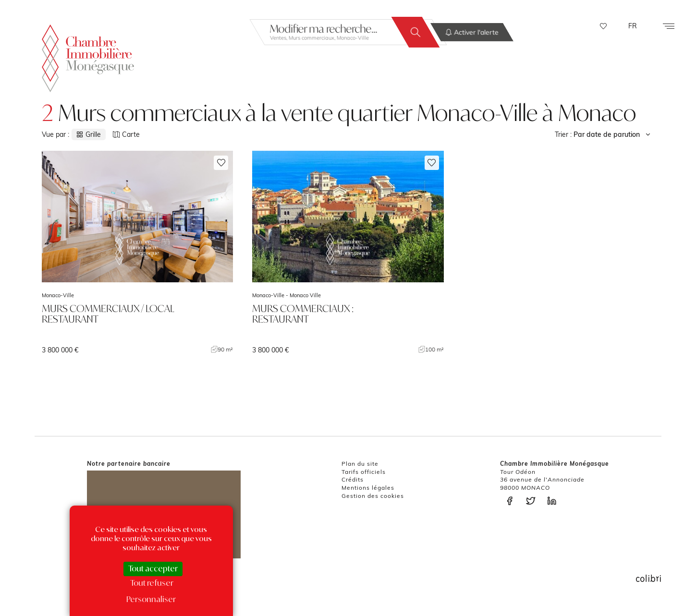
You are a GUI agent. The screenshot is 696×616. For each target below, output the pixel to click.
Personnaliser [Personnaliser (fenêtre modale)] (151, 599)
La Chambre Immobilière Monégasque (88, 58)
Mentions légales (368, 488)
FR (633, 26)
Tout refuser (152, 583)
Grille (89, 134)
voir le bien (137, 253)
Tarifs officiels (364, 472)
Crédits (353, 479)
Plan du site (360, 464)
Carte (126, 134)
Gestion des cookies (373, 496)
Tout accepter (153, 568)
